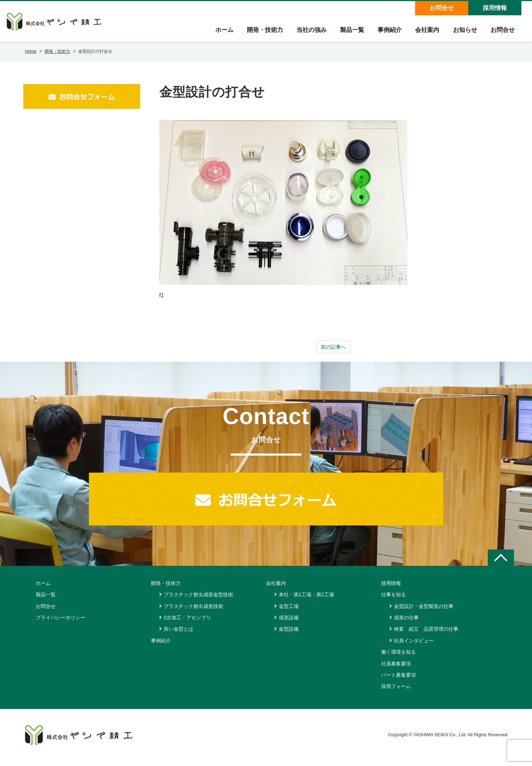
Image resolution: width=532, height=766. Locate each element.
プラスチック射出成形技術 (193, 612)
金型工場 (289, 612)
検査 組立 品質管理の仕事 (426, 635)
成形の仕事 (406, 623)
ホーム (219, 32)
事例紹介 (387, 32)
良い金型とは (179, 635)
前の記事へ (333, 352)
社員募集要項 (396, 669)
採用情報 (494, 8)
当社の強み (308, 32)
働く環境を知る (398, 657)
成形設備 (289, 623)
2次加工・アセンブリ (187, 623)
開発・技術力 (260, 32)
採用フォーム (396, 692)
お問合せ (441, 8)
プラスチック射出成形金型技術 (198, 600)
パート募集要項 (398, 680)
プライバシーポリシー (61, 623)
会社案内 (425, 32)
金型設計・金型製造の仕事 (424, 612)
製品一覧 (349, 32)
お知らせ (464, 32)
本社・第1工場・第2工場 (306, 600)
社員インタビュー (414, 646)
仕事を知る (394, 600)
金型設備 (289, 635)
